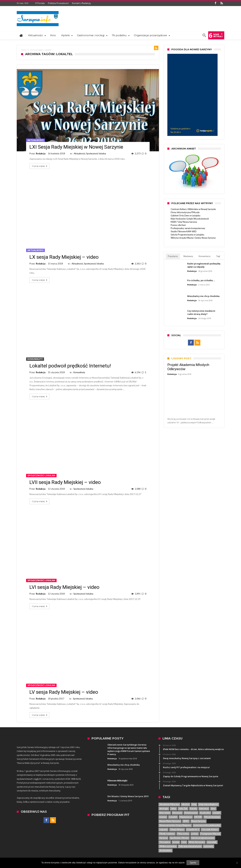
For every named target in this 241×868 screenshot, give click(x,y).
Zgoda (193, 863)
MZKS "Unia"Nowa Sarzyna (184, 222)
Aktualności (35, 140)
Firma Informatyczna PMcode (185, 212)
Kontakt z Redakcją (81, 3)
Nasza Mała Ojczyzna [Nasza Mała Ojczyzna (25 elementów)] (170, 821)
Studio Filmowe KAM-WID (184, 231)
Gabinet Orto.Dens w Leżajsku (186, 215)
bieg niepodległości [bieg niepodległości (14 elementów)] (208, 804)
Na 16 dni (175, 132)
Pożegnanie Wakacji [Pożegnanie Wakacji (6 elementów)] (210, 834)
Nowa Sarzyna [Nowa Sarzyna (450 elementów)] (198, 821)
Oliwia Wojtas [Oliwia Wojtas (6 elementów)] (177, 829)
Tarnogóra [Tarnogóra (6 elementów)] (165, 842)
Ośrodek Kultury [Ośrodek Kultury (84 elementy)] (210, 829)
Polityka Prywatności (58, 3)
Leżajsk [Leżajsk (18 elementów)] (217, 813)
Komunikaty (35, 359)
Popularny (173, 256)
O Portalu (40, 3)
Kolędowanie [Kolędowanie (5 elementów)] (191, 813)
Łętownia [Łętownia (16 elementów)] (209, 846)
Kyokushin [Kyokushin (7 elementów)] (205, 813)
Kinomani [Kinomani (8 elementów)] (177, 813)
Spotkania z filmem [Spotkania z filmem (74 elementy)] (179, 838)
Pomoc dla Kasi (178, 225)
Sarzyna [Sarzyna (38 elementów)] (164, 838)
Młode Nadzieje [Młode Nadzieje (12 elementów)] (212, 817)
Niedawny (188, 256)
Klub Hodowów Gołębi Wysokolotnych (190, 219)
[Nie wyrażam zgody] (237, 863)
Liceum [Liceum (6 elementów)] (163, 817)
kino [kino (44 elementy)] (213, 809)
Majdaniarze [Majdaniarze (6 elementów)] (186, 817)
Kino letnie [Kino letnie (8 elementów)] (165, 813)
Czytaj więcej (40, 166)
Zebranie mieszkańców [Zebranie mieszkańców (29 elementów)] (190, 846)
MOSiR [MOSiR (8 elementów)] (198, 817)
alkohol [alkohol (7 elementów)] (186, 804)
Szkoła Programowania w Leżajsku (187, 235)
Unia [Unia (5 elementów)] (184, 842)
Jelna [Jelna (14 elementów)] (173, 809)
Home (24, 50)
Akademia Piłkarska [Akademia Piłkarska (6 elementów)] (169, 804)
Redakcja (41, 153)
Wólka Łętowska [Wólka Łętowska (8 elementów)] (168, 846)
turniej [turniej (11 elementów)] (176, 842)
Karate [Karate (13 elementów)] (193, 809)
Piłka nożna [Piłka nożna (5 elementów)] (183, 834)
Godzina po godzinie (180, 129)
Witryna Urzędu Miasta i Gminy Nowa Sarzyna (193, 238)
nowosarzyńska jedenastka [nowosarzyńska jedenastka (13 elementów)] (207, 825)
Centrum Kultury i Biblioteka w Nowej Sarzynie (193, 209)
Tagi (218, 256)
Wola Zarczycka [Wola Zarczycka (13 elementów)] (197, 842)
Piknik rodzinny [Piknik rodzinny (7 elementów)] (167, 834)
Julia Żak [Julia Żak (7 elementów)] (183, 809)
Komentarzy (205, 256)
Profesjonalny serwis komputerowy (188, 228)
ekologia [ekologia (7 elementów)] (164, 809)
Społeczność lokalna (96, 153)
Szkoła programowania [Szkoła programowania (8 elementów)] (203, 838)
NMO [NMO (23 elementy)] (186, 821)
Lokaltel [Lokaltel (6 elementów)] (173, 817)
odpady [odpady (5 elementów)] (164, 829)
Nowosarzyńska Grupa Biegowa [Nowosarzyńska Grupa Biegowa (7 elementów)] (175, 825)
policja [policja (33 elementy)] (195, 834)
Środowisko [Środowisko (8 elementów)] (166, 850)
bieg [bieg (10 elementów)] (194, 804)
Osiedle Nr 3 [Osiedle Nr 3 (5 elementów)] (193, 829)
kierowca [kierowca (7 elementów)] (204, 809)
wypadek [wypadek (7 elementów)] (212, 842)
